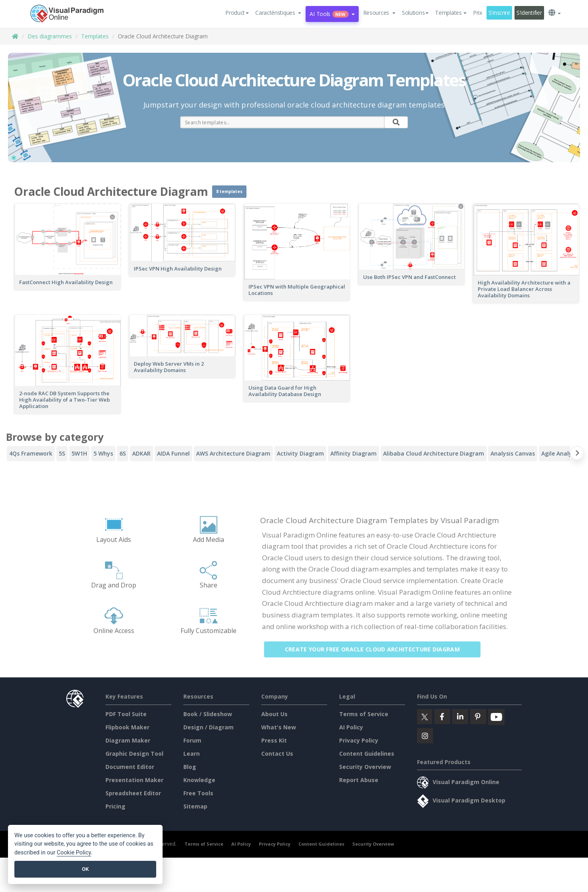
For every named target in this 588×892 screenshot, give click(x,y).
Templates (95, 36)
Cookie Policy (74, 853)
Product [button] (237, 13)
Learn (192, 754)
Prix (478, 13)
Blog (190, 767)
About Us (274, 714)
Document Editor (130, 767)
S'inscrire (499, 13)
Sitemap (195, 806)
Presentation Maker (134, 780)
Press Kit (274, 740)
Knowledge (199, 780)
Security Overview (365, 767)
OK (85, 869)
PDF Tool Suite (126, 714)
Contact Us (277, 754)
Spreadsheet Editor (133, 793)
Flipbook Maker (127, 727)
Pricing (115, 806)
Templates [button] (451, 13)
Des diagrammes (50, 36)
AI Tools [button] (332, 14)
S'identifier (529, 13)
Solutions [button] (415, 13)
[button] (278, 13)
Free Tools (198, 793)
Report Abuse (359, 780)
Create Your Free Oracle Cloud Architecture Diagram (377, 649)
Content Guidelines (367, 754)
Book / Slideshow (208, 714)
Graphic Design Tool (134, 754)
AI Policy (351, 727)
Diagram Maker (128, 740)
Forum (192, 740)
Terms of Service (364, 714)
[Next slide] (577, 455)
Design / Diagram (209, 727)
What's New (279, 727)
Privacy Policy (359, 740)
